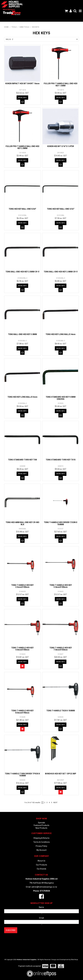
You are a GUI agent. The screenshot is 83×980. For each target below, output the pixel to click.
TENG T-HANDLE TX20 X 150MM (61, 711)
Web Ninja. (75, 960)
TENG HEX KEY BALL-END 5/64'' (22, 209)
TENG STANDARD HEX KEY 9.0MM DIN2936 (61, 398)
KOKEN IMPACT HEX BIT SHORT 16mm (22, 84)
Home (6, 27)
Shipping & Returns (41, 838)
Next (55, 802)
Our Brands (41, 869)
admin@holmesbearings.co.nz (44, 887)
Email (41, 918)
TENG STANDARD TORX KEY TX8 (22, 460)
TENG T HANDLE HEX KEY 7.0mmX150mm (61, 649)
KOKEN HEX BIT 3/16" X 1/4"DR (61, 146)
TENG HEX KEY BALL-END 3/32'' (61, 209)
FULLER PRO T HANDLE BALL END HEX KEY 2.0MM (22, 147)
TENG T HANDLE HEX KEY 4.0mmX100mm (22, 649)
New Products (41, 828)
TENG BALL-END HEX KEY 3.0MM (22, 334)
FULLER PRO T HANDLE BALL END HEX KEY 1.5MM (61, 85)
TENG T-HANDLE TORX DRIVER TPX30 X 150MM (22, 775)
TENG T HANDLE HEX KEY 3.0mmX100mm (61, 586)
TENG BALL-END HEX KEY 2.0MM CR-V (61, 272)
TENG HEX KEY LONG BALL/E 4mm (61, 334)
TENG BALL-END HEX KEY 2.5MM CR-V (22, 272)
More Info (22, 98)
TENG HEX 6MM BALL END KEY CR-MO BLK (22, 523)
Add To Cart (22, 666)
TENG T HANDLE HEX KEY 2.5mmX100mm (22, 586)
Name (41, 907)
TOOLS (14, 27)
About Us (41, 861)
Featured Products (41, 825)
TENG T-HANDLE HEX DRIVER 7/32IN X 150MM (61, 523)
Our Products (41, 865)
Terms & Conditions (41, 842)
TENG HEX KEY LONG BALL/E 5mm (22, 397)
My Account (41, 850)
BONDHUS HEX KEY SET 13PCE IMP (61, 774)
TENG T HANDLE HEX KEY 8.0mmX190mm (22, 712)
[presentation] (24, 940)
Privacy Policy (41, 846)
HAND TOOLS (24, 27)
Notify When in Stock (22, 102)
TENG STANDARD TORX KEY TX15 (61, 460)
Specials (41, 823)
